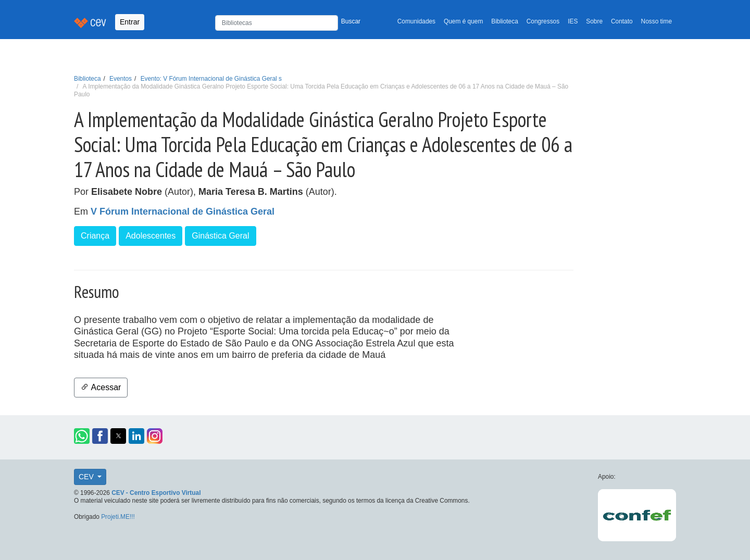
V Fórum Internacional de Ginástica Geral (183, 211)
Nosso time (657, 21)
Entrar (130, 22)
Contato (622, 21)
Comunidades (416, 21)
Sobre (594, 21)
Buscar (351, 21)
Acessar (101, 387)
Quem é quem (463, 21)
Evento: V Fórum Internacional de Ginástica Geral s (211, 79)
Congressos (543, 21)
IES (573, 21)
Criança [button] (95, 236)
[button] (82, 436)
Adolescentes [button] (151, 236)
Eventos (121, 79)
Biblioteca (505, 21)
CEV (87, 477)
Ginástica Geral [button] (220, 236)
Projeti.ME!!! (118, 517)
